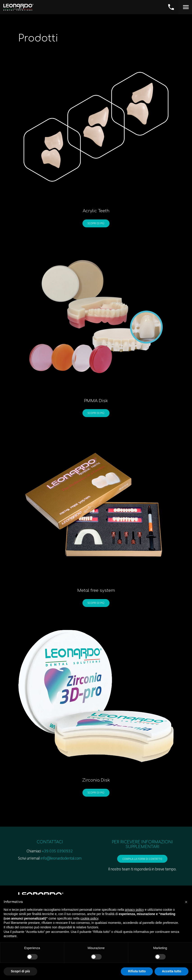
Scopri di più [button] (20, 971)
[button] (186, 902)
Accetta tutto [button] (171, 971)
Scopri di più (96, 223)
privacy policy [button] (135, 910)
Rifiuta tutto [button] (137, 971)
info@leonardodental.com (61, 859)
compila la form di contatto (142, 860)
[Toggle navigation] (185, 7)
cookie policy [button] (89, 918)
